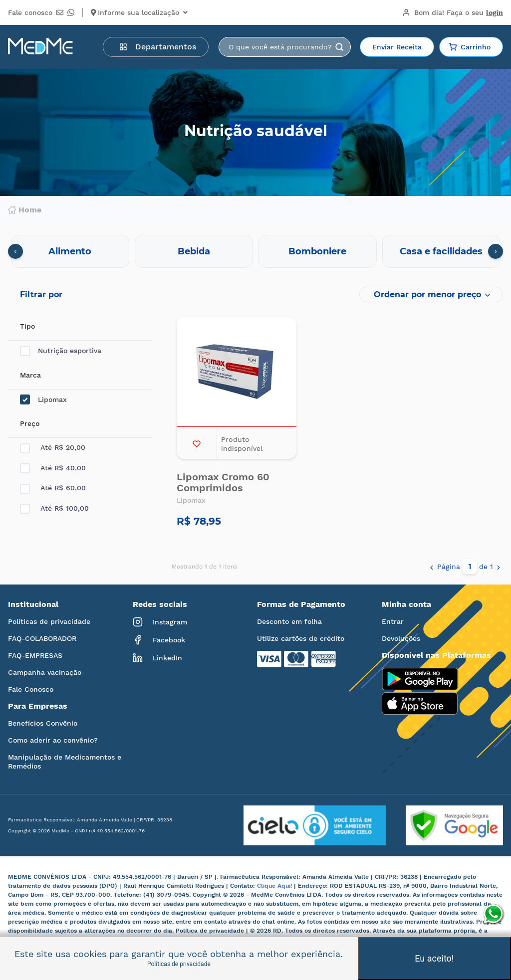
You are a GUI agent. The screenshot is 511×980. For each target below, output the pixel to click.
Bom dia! (453, 12)
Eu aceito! (434, 958)
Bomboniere (317, 251)
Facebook (159, 640)
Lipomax (43, 400)
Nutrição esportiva (61, 351)
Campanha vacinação (45, 672)
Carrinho (470, 47)
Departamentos (158, 47)
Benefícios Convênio (43, 723)
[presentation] (15, 251)
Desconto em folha (289, 621)
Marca (30, 375)
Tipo (27, 326)
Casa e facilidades (441, 251)
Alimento (70, 251)
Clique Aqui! (275, 886)
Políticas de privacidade (49, 621)
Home (25, 210)
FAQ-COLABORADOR (42, 638)
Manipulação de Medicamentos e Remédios (65, 762)
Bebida (194, 251)
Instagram (160, 622)
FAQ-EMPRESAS (35, 655)
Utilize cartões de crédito (301, 638)
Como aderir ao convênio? (53, 740)
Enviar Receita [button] (397, 47)
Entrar (393, 621)
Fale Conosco (31, 689)
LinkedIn (157, 658)
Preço (30, 423)
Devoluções (401, 638)
